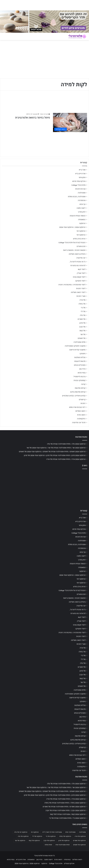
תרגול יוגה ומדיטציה (79, 423)
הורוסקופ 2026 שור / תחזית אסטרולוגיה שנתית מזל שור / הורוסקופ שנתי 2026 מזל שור (56, 448)
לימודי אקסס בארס (79, 277)
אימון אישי (82, 177)
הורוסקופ (82, 223)
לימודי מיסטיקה (80, 281)
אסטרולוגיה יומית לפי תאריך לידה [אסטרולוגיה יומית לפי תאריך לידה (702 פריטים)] (52, 832)
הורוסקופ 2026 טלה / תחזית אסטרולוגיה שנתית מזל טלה (66, 444)
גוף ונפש (83, 204)
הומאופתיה (82, 220)
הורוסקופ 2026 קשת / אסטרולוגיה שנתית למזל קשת (68, 814)
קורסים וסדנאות (80, 388)
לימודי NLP (82, 269)
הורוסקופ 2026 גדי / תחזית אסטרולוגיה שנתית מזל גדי (67, 818)
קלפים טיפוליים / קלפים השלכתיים (74, 396)
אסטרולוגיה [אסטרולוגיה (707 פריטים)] (82, 832)
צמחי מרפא (82, 373)
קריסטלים (82, 400)
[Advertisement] (44, 488)
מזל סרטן (82, 323)
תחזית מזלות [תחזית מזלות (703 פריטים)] (48, 845)
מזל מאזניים (82, 319)
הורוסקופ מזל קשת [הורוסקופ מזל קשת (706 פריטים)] (34, 841)
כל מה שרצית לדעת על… (77, 262)
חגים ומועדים (81, 246)
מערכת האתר (44, 114)
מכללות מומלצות (80, 357)
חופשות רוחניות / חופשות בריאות (74, 250)
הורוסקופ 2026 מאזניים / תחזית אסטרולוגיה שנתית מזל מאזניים (64, 807)
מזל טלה (83, 315)
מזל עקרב (82, 327)
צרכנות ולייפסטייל (80, 377)
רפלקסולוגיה (81, 419)
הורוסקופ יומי (81, 231)
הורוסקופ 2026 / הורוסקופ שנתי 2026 (72, 227)
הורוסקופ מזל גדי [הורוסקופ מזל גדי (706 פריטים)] (51, 836)
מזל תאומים (82, 338)
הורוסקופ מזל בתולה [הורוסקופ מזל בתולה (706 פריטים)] (65, 836)
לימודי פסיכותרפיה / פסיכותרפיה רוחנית (72, 285)
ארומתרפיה (82, 200)
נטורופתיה (67, 860)
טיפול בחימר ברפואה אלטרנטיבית (33, 118)
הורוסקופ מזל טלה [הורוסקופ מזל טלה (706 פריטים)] (23, 836)
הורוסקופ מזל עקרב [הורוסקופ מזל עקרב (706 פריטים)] (49, 841)
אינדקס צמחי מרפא (79, 181)
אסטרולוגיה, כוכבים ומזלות (77, 197)
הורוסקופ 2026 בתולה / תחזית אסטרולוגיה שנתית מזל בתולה (65, 803)
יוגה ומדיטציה (81, 258)
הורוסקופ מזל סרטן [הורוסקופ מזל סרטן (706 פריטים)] (64, 841)
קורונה (83, 384)
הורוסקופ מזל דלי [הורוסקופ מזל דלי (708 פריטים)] (37, 836)
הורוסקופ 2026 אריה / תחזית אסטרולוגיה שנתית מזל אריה (66, 459)
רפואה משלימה (80, 411)
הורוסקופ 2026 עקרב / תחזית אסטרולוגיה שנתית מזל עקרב (66, 810)
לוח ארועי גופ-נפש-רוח (78, 265)
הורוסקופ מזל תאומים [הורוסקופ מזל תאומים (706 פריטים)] (79, 845)
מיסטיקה (83, 354)
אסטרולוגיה (82, 193)
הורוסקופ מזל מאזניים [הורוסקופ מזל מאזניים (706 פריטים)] (79, 841)
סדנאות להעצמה (80, 361)
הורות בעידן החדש (79, 239)
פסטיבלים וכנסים (80, 365)
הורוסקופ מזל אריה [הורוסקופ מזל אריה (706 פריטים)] (80, 836)
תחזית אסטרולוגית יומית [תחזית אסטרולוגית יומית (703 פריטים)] (63, 845)
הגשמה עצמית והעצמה (78, 216)
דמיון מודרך (82, 212)
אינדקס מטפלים (69, 863)
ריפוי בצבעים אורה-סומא (77, 407)
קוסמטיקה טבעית (80, 380)
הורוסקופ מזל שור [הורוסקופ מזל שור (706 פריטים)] (20, 841)
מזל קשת (82, 331)
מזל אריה (82, 300)
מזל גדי (83, 308)
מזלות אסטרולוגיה (80, 342)
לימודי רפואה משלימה (78, 292)
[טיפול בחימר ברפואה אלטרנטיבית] (70, 122)
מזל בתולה (82, 304)
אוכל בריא (82, 170)
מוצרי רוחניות (81, 296)
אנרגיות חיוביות (80, 189)
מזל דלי (83, 311)
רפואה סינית (81, 415)
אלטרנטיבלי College (79, 185)
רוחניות (83, 403)
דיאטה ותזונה (81, 208)
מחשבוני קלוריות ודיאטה (77, 350)
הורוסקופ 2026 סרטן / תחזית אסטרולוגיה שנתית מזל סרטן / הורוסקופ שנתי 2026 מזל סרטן (55, 455)
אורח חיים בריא (80, 174)
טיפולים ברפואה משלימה (77, 254)
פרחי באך (82, 369)
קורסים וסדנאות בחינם (78, 392)
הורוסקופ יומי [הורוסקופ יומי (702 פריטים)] (35, 832)
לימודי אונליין (81, 273)
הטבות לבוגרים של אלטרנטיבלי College (72, 243)
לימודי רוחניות (81, 288)
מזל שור (83, 334)
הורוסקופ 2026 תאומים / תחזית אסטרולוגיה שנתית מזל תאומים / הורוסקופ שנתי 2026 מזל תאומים (52, 452)
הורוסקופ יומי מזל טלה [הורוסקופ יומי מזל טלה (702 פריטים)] (21, 832)
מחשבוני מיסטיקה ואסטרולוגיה (75, 346)
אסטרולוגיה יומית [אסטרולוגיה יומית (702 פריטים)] (70, 832)
